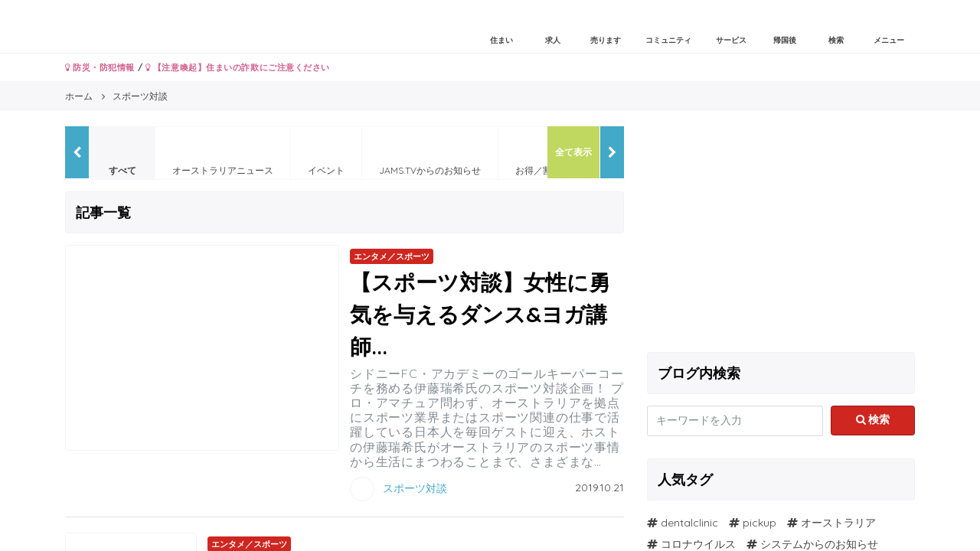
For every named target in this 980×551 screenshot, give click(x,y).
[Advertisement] (781, 233)
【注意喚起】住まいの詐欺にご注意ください (238, 67)
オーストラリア (838, 523)
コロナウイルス (698, 544)
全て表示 (573, 152)
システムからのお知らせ (819, 544)
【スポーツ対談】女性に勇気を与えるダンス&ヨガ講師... (480, 314)
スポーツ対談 (415, 487)
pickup (759, 523)
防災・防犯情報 (100, 67)
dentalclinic (689, 523)
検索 (873, 419)
